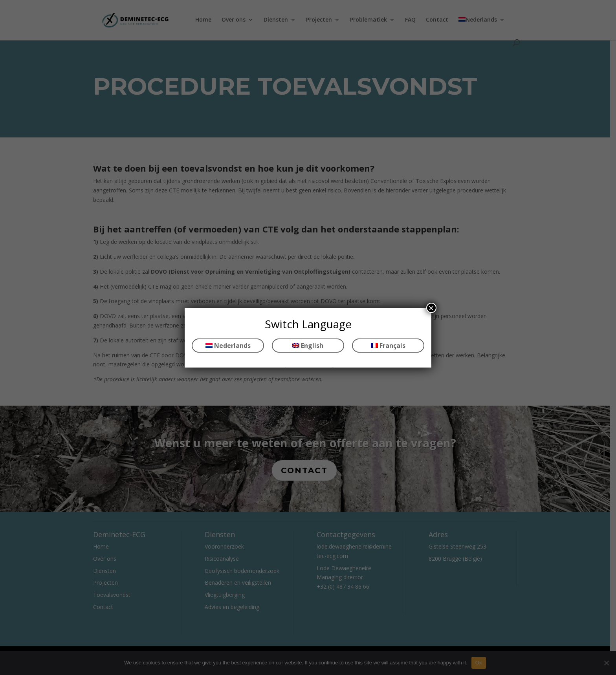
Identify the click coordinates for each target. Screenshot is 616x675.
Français (388, 346)
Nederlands (228, 346)
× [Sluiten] (431, 308)
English (308, 346)
